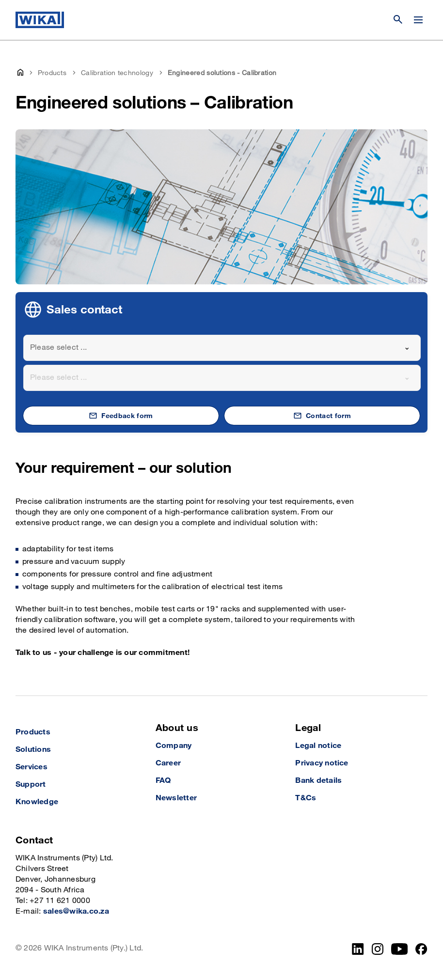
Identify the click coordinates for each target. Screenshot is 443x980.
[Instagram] (378, 949)
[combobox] (222, 348)
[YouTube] (400, 949)
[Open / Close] (418, 20)
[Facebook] (421, 949)
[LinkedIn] (358, 949)
